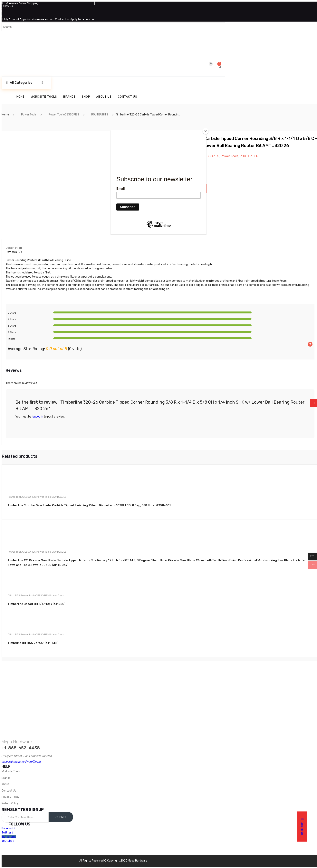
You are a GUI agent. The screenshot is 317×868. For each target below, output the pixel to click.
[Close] (206, 131)
